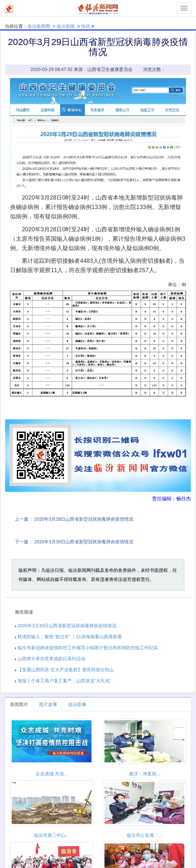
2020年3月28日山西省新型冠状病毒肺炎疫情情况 (84, 519)
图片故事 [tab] (48, 704)
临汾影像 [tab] (77, 704)
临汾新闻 (66, 26)
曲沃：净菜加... (145, 774)
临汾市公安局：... (145, 835)
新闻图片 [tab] (19, 704)
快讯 (86, 26)
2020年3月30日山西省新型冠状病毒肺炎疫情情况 (84, 542)
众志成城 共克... (52, 774)
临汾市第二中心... (52, 835)
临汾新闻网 (39, 26)
